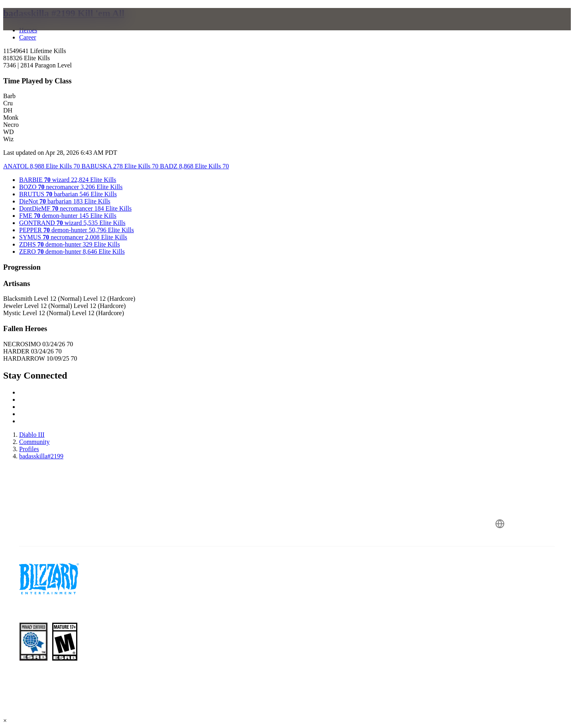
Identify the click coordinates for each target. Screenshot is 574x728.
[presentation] (39, 29)
